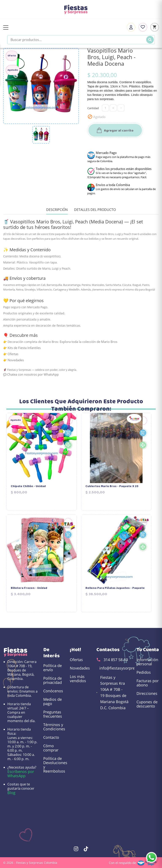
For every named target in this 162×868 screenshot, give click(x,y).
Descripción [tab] (57, 210)
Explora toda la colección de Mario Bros (88, 342)
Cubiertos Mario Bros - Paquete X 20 (112, 486)
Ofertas (13, 354)
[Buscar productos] (81, 40)
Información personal (147, 662)
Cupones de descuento (147, 704)
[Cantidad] (105, 108)
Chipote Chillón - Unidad (28, 486)
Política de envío (53, 668)
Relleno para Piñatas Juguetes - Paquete (115, 588)
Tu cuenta (148, 650)
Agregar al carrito (115, 131)
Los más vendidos (78, 679)
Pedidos (144, 672)
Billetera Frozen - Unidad (29, 588)
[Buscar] (150, 40)
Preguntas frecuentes (53, 714)
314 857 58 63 (116, 660)
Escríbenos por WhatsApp (21, 774)
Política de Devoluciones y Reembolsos (54, 765)
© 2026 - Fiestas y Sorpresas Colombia (30, 863)
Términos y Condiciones (54, 727)
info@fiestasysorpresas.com (124, 668)
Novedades (16, 360)
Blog (11, 793)
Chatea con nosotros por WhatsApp (33, 374)
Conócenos (53, 691)
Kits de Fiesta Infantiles (24, 348)
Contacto (51, 737)
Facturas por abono (148, 683)
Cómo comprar (51, 748)
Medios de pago (53, 701)
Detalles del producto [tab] (95, 210)
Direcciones (147, 693)
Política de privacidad (53, 680)
